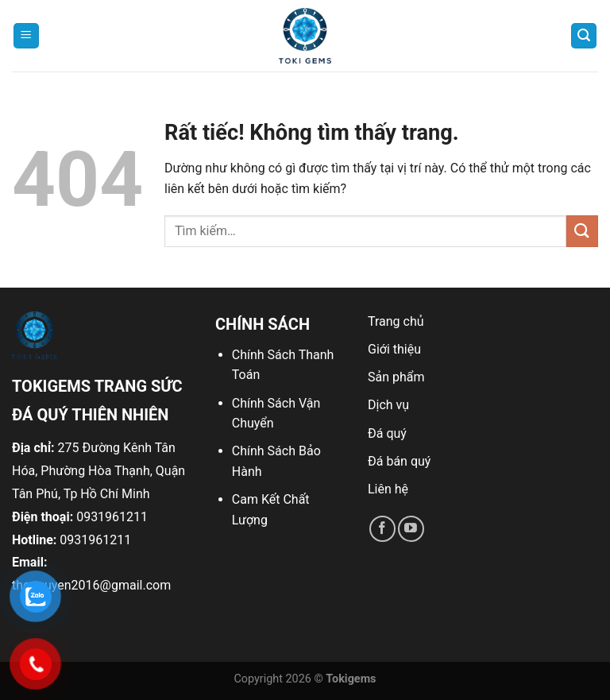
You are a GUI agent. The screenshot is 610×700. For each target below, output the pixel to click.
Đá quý (387, 433)
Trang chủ (396, 321)
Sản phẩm (396, 377)
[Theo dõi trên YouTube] (411, 529)
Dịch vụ (388, 405)
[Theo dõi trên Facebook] (382, 529)
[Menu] (26, 36)
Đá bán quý (399, 461)
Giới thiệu (394, 349)
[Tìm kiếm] (584, 36)
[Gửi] (582, 231)
